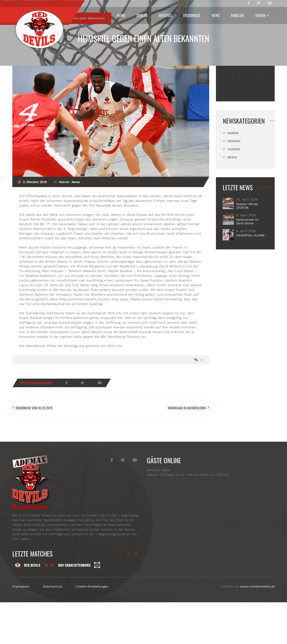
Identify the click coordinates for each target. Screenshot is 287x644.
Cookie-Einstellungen (92, 628)
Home (121, 15)
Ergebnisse (192, 15)
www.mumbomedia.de (257, 628)
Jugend (234, 191)
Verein (260, 15)
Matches (165, 15)
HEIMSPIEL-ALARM (250, 277)
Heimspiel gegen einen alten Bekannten (144, 38)
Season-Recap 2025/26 (247, 247)
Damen (233, 175)
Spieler (142, 15)
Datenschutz (53, 628)
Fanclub (237, 15)
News (216, 15)
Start (25, 60)
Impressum (21, 628)
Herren (42, 60)
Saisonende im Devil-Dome (247, 263)
